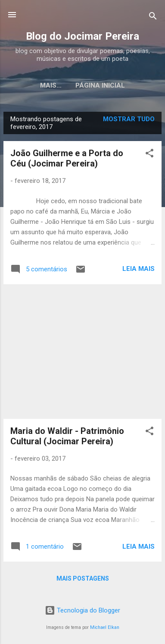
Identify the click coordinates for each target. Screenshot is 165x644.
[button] (149, 155)
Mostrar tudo (129, 119)
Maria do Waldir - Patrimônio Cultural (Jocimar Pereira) (67, 436)
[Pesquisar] (153, 17)
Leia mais (139, 269)
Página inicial (82, 85)
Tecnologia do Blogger (82, 610)
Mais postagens (83, 578)
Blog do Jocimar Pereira (82, 36)
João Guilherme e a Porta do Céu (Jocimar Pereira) (67, 158)
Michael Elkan (105, 627)
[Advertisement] (82, 352)
